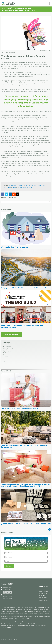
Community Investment (45, 599)
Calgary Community (8, 349)
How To (5, 353)
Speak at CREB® (43, 597)
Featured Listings (18, 11)
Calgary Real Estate (31, 185)
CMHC (5, 361)
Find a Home (42, 590)
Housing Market (7, 347)
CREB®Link (42, 595)
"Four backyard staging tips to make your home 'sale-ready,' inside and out (24, 446)
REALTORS (6, 357)
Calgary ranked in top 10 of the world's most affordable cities (25, 288)
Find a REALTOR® (30, 11)
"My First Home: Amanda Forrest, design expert (20, 408)
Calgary (22, 185)
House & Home (27, 187)
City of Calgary (7, 351)
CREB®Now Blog (7, 11)
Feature (19, 187)
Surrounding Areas (8, 359)
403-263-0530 (7, 587)
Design (14, 187)
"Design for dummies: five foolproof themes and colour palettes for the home (26, 524)
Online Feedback (43, 601)
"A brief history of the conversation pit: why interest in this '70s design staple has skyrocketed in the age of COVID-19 (26, 485)
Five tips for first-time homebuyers (15, 247)
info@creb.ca (7, 589)
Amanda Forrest (14, 185)
